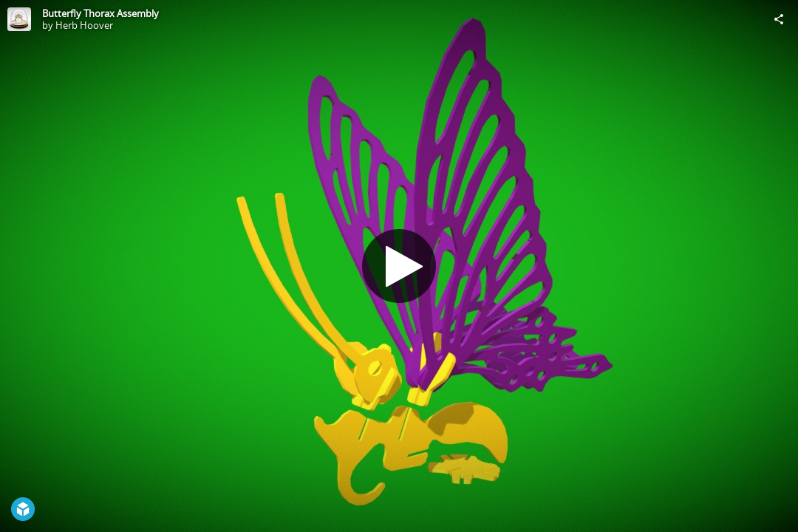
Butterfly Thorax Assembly (100, 13)
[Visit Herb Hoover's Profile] (19, 19)
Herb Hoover (84, 25)
